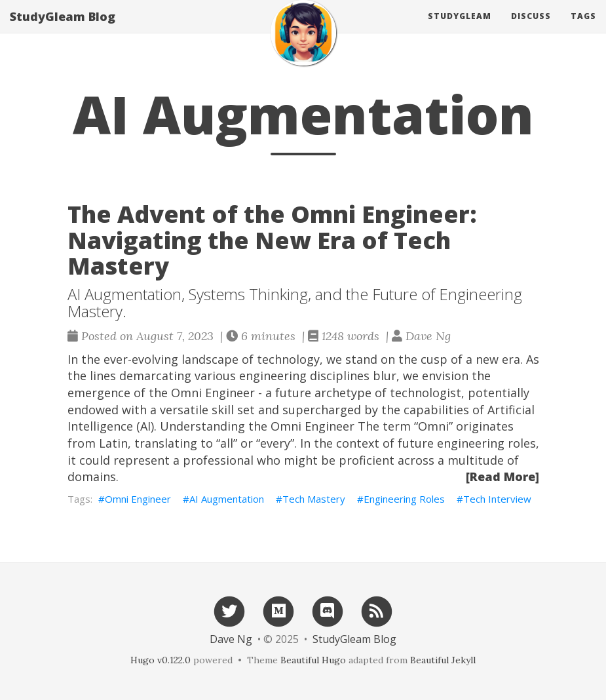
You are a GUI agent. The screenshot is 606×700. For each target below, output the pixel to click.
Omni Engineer (138, 499)
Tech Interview (497, 499)
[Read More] (502, 476)
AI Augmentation (227, 499)
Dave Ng (231, 639)
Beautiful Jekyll (443, 660)
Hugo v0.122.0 (161, 660)
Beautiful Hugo (313, 660)
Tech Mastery (314, 499)
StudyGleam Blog (63, 29)
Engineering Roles (404, 499)
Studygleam (460, 29)
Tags (583, 29)
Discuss (531, 29)
